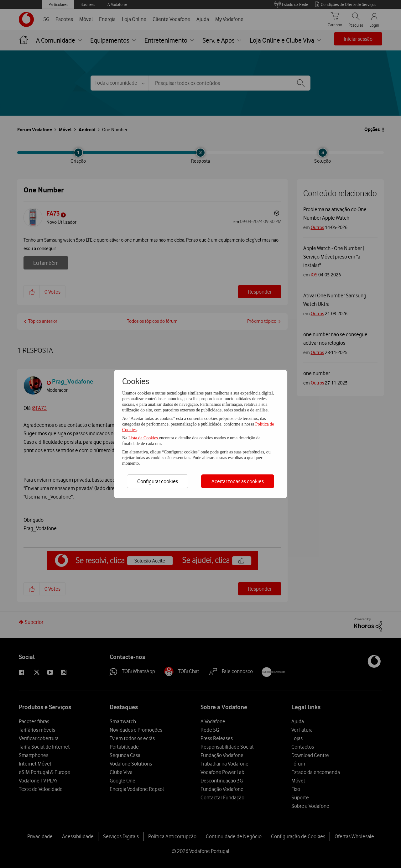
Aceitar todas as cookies (238, 481)
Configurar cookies (158, 481)
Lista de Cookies (144, 438)
